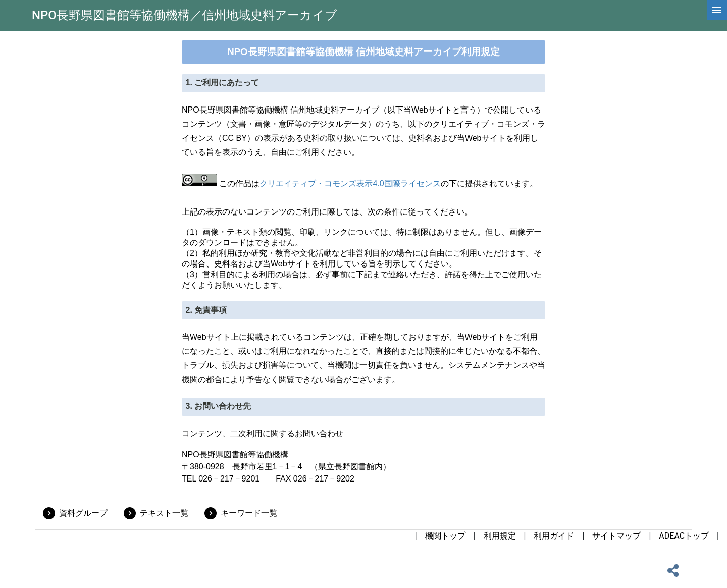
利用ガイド (554, 536)
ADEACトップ (684, 536)
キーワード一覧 (249, 513)
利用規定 (500, 536)
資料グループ (83, 513)
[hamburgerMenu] (717, 10)
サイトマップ (616, 536)
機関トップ (445, 536)
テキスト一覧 (164, 513)
